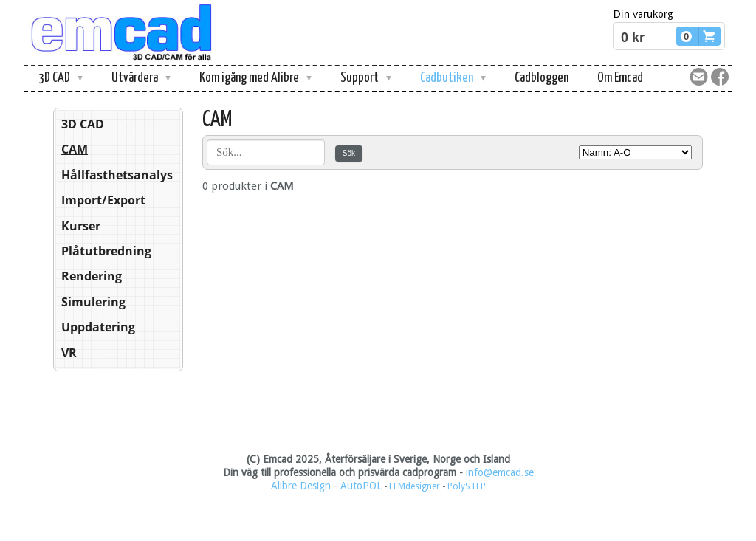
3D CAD (83, 124)
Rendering (92, 276)
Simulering (93, 302)
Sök (349, 153)
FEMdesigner (416, 486)
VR (69, 353)
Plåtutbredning (106, 251)
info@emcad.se (500, 472)
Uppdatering (98, 327)
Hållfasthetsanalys (117, 175)
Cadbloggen (542, 78)
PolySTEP (467, 486)
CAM (75, 149)
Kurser (81, 226)
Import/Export (103, 200)
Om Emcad (620, 78)
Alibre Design (301, 486)
